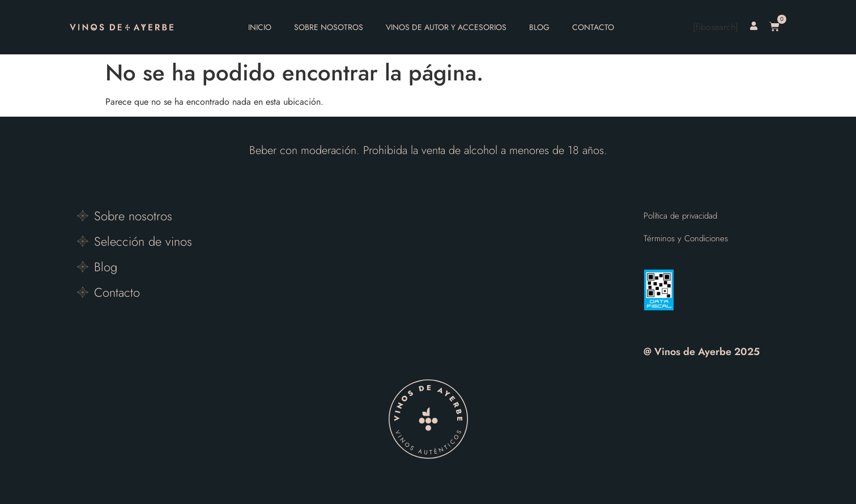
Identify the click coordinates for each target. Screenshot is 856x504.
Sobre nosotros (329, 27)
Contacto (593, 27)
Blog (539, 27)
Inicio (260, 27)
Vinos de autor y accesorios (446, 27)
